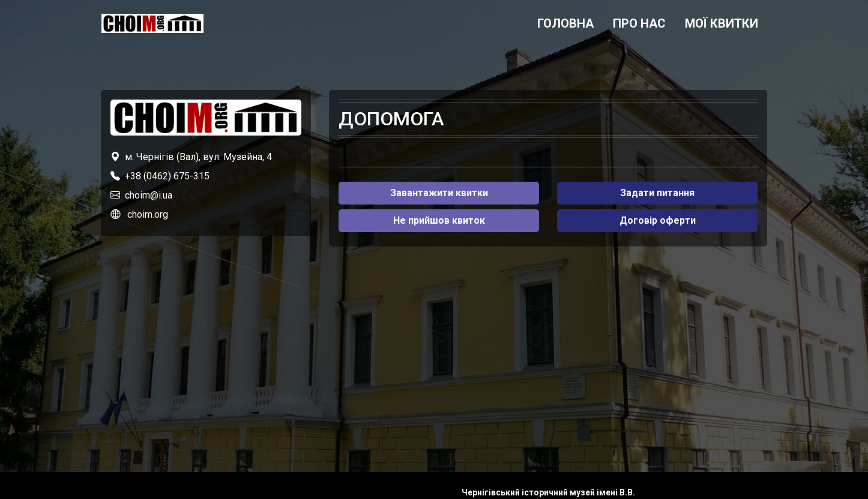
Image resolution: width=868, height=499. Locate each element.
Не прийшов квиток (439, 220)
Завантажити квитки (439, 193)
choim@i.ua (149, 195)
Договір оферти (658, 220)
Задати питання (657, 193)
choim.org (148, 214)
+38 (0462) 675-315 (167, 176)
